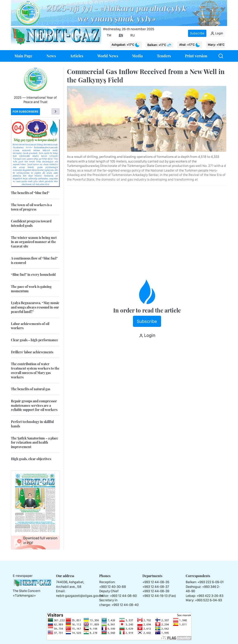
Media (137, 56)
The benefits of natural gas (31, 389)
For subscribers (25, 112)
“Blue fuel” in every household (33, 275)
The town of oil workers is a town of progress (31, 207)
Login (217, 33)
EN (121, 35)
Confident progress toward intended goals (31, 223)
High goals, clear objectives (31, 459)
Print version (196, 56)
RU (133, 35)
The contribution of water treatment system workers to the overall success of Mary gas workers (35, 370)
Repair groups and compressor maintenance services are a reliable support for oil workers (34, 405)
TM (109, 35)
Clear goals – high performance (35, 340)
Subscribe (197, 33)
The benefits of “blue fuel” (30, 193)
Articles (77, 56)
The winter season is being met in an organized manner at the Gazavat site (34, 242)
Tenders (164, 56)
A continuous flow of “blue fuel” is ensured (34, 260)
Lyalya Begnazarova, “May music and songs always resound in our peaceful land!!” (35, 307)
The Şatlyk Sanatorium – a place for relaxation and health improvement (35, 442)
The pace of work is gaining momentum (31, 289)
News (51, 56)
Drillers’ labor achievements (32, 352)
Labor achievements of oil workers (30, 326)
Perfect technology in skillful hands (32, 424)
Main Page (23, 56)
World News (108, 56)
